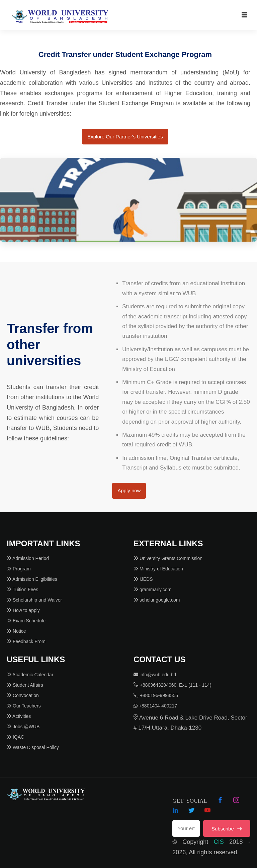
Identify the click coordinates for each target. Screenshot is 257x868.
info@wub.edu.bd (155, 675)
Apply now (129, 490)
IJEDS (143, 579)
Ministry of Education (158, 569)
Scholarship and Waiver (34, 600)
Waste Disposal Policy (33, 747)
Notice (16, 631)
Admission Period (28, 558)
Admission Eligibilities (32, 579)
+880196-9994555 (156, 695)
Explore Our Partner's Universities (125, 137)
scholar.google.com (157, 600)
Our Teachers (24, 706)
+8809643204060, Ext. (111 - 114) (173, 685)
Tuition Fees (22, 590)
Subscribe (227, 829)
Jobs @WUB (23, 727)
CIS (219, 842)
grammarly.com (152, 590)
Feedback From (26, 641)
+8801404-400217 (155, 706)
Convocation (23, 695)
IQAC (15, 737)
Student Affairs (25, 685)
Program (19, 569)
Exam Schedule (26, 621)
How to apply (23, 610)
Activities (19, 716)
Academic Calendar (30, 675)
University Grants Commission (168, 558)
